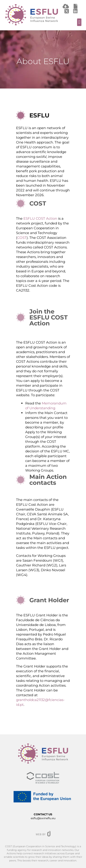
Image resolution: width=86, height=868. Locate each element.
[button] (79, 22)
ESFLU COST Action (40, 218)
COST (22, 238)
